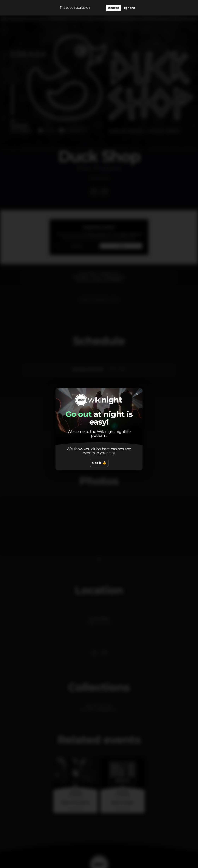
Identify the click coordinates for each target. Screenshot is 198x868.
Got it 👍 (99, 463)
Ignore (130, 8)
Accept (113, 8)
